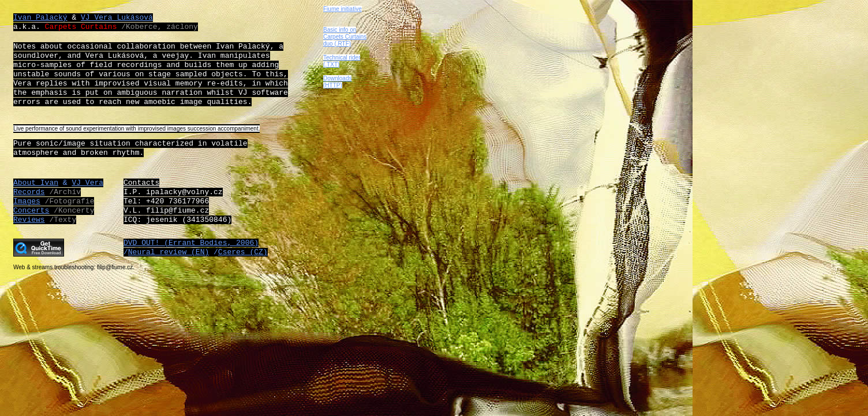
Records (29, 192)
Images (27, 201)
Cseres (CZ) (243, 252)
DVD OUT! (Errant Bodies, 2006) (191, 243)
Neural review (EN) (169, 252)
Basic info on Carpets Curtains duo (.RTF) (345, 37)
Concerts (31, 211)
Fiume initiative (343, 9)
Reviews (29, 220)
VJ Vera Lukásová (117, 18)
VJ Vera (87, 183)
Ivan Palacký (40, 18)
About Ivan (36, 183)
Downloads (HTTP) (337, 82)
